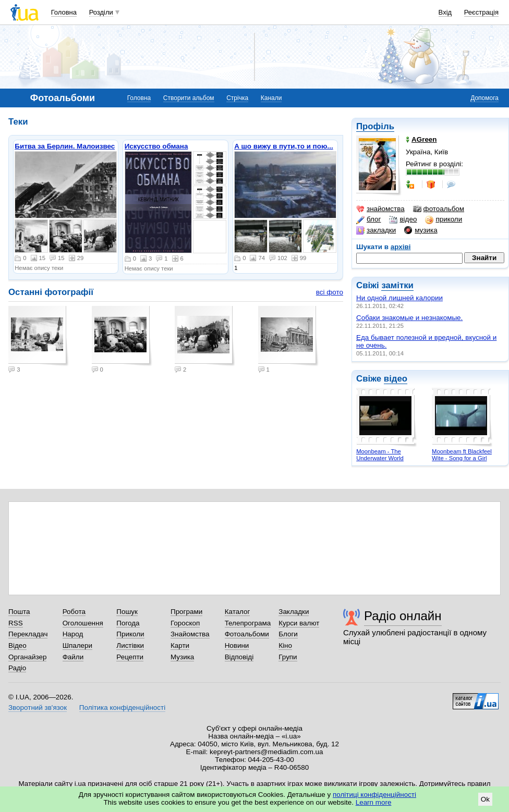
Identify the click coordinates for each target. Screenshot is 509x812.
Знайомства (190, 634)
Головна (64, 12)
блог (368, 219)
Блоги (288, 634)
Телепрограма (248, 623)
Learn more (374, 802)
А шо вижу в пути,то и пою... (284, 146)
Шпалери (77, 645)
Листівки (130, 645)
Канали (271, 98)
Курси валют (299, 623)
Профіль (375, 126)
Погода (128, 623)
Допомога (484, 98)
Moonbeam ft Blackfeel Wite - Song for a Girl (462, 455)
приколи (444, 219)
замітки (397, 285)
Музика (182, 657)
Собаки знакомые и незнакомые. (409, 318)
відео (403, 219)
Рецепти (130, 657)
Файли (73, 657)
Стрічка (237, 98)
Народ (73, 634)
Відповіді (239, 657)
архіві (401, 247)
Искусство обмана (156, 146)
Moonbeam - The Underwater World (380, 455)
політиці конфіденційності (374, 795)
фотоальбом (439, 209)
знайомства (380, 209)
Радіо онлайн (403, 616)
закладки (376, 230)
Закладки (294, 612)
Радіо (17, 668)
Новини (237, 645)
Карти (180, 645)
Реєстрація (481, 12)
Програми (186, 612)
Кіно (285, 645)
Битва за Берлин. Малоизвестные (74, 146)
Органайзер (27, 657)
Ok (485, 799)
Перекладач (28, 634)
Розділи (101, 12)
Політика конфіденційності (122, 708)
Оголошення (83, 623)
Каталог (238, 612)
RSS (16, 623)
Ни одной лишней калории (399, 298)
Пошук (127, 612)
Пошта (19, 612)
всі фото (330, 292)
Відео (17, 645)
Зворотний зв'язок (38, 708)
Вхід (445, 12)
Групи (288, 657)
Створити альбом (189, 98)
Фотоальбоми (247, 634)
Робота (74, 612)
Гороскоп (185, 623)
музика (421, 230)
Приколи (130, 634)
